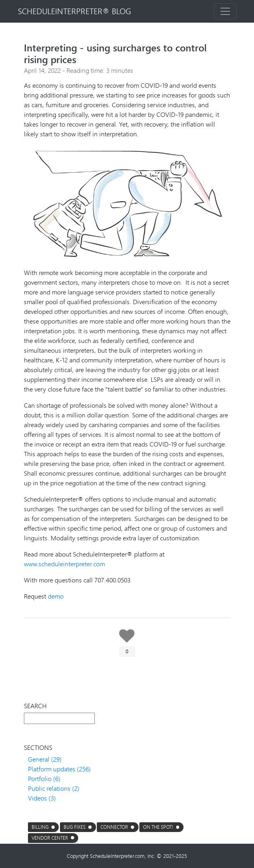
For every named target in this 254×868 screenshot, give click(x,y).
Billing (40, 827)
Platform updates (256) (59, 769)
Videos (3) (42, 798)
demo (56, 596)
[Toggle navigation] (225, 11)
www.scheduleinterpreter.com (64, 564)
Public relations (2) (54, 788)
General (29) (45, 759)
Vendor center (50, 838)
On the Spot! (158, 827)
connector (114, 827)
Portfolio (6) (44, 778)
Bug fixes (75, 827)
